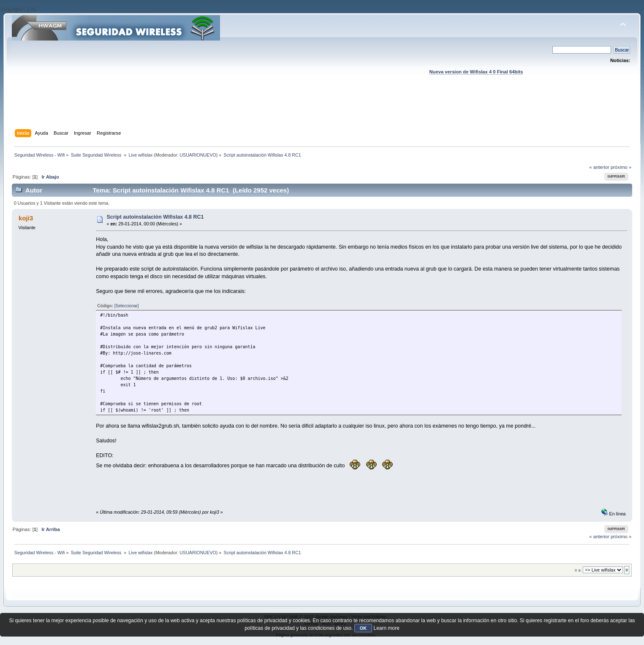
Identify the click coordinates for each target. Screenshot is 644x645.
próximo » (621, 167)
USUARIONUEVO (198, 155)
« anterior (599, 167)
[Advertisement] (322, 110)
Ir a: (578, 570)
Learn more (386, 628)
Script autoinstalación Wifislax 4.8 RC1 (155, 217)
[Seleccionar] (127, 306)
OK (363, 628)
